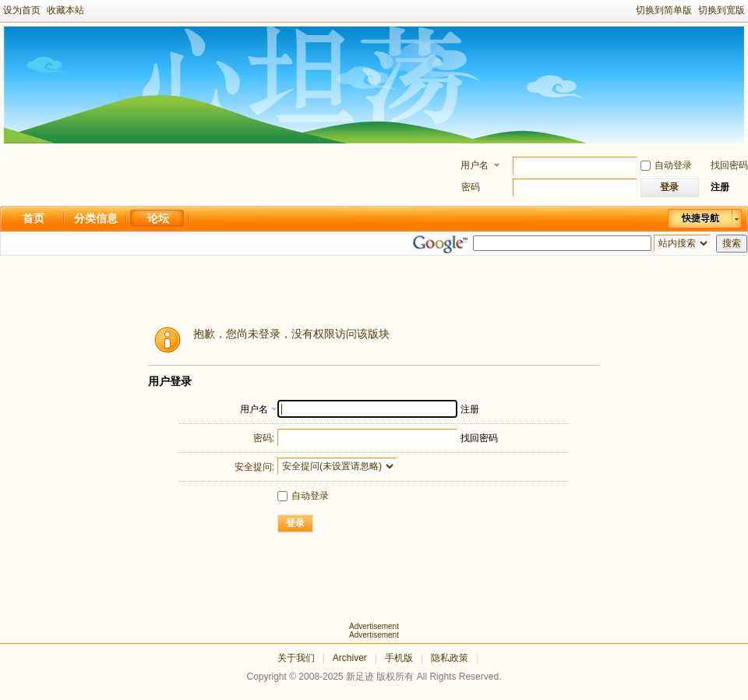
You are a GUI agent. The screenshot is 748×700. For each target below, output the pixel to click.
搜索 (732, 243)
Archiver (350, 658)
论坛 (158, 218)
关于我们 (296, 658)
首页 (34, 218)
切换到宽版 (722, 10)
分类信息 (96, 218)
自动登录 (666, 165)
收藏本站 (65, 10)
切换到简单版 (664, 10)
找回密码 (729, 165)
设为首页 (22, 10)
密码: (264, 438)
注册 (720, 187)
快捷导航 (700, 218)
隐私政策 (450, 658)
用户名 (475, 165)
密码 (471, 187)
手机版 (399, 658)
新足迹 (360, 677)
